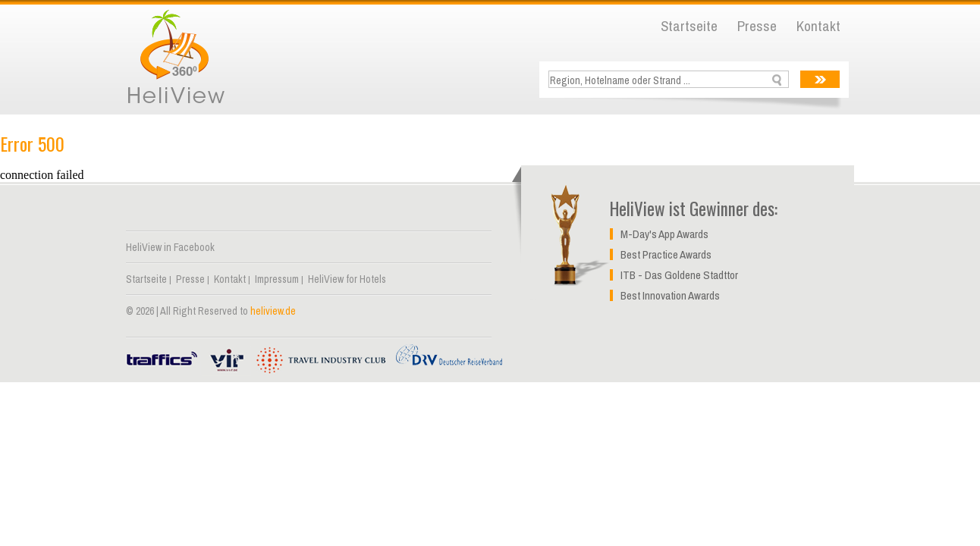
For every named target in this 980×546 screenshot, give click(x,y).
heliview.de (273, 311)
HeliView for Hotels (347, 279)
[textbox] (670, 80)
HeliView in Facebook (170, 247)
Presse (757, 26)
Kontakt (818, 26)
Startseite (689, 26)
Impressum (277, 279)
